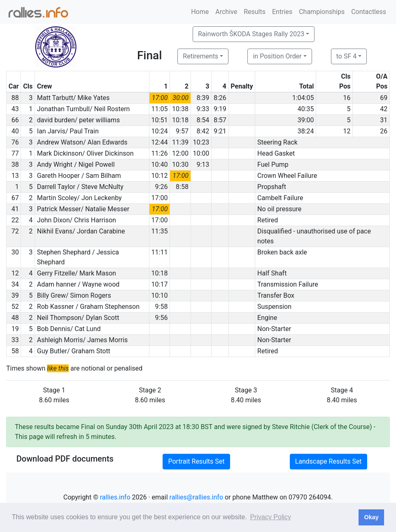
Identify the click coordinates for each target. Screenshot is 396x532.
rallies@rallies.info (196, 497)
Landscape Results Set (328, 461)
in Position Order (277, 56)
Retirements (200, 56)
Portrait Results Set (196, 461)
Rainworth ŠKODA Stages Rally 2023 (251, 34)
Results (255, 12)
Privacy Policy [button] (270, 517)
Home (200, 12)
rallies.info (115, 497)
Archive (226, 12)
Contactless (369, 12)
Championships (322, 12)
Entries (282, 12)
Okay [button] (371, 517)
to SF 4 (346, 56)
